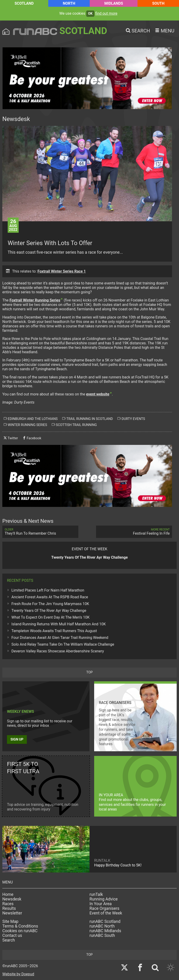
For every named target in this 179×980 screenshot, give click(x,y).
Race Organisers (104, 908)
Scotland (24, 3)
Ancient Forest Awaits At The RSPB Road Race (50, 597)
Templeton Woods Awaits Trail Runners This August (54, 631)
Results (9, 908)
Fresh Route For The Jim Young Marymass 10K (50, 604)
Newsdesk (12, 899)
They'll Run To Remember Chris (40, 532)
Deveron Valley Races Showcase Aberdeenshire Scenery (58, 651)
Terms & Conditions (20, 926)
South (158, 3)
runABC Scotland (105, 921)
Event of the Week (106, 913)
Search (9, 940)
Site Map (10, 921)
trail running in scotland (88, 419)
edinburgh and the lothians (31, 419)
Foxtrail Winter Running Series (35, 300)
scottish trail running (74, 425)
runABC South (102, 935)
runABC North (102, 926)
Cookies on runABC (20, 931)
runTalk (96, 894)
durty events (131, 419)
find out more (106, 13)
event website (98, 394)
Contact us (12, 935)
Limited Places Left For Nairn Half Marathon (48, 590)
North (69, 3)
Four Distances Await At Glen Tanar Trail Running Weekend (60, 638)
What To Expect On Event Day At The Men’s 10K (50, 617)
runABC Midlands (105, 931)
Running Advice (104, 899)
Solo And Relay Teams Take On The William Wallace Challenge (63, 644)
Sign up (17, 739)
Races (8, 904)
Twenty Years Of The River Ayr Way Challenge (49, 611)
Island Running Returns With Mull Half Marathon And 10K (59, 624)
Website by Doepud (18, 974)
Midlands (114, 3)
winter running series (25, 425)
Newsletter (12, 913)
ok (90, 14)
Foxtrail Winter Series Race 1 (62, 271)
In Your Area (101, 904)
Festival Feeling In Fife (134, 532)
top (89, 672)
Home (8, 894)
